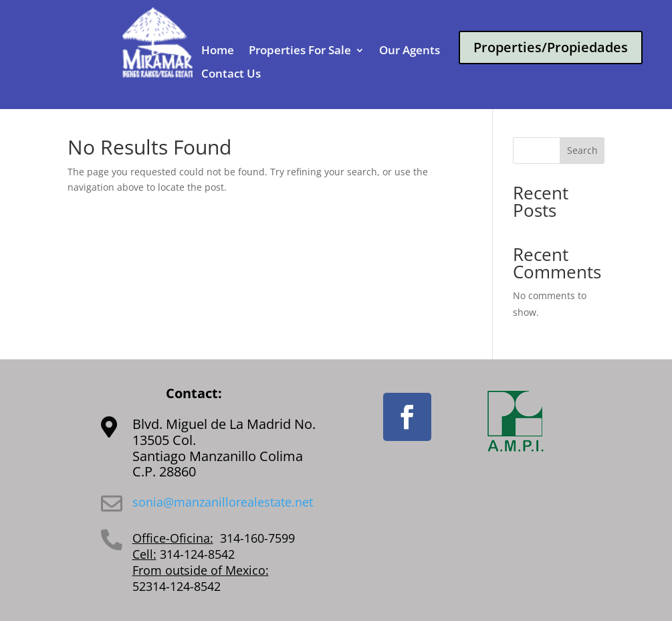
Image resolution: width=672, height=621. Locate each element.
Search (582, 150)
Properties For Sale (300, 51)
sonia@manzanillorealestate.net (223, 502)
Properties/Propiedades (551, 47)
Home (218, 51)
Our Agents (410, 51)
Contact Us (231, 74)
